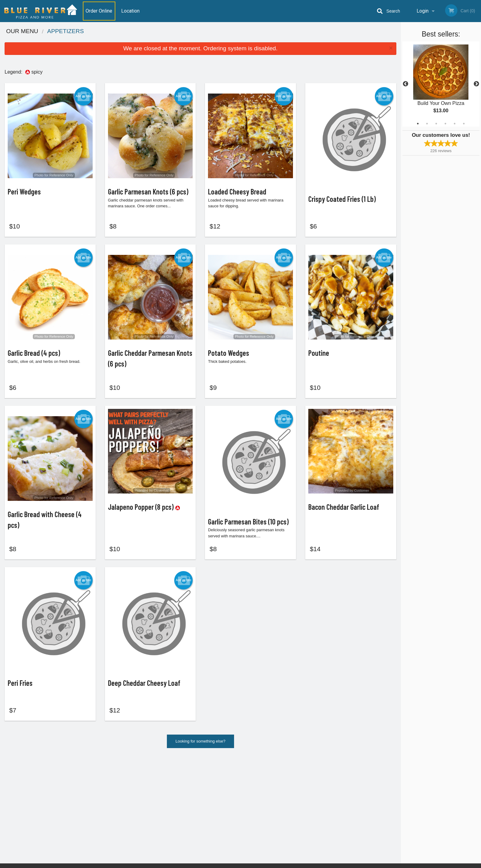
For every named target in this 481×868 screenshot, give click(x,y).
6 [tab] (464, 124)
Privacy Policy (283, 808)
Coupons (278, 786)
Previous (406, 84)
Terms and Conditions (290, 801)
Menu (225, 786)
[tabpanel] (441, 84)
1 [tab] (418, 124)
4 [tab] (445, 124)
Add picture (83, 96)
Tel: (338, 801)
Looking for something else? (200, 751)
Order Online (99, 11)
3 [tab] (436, 124)
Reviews (278, 794)
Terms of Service (251, 864)
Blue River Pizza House (124, 778)
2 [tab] (427, 124)
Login (423, 11)
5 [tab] (455, 124)
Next (476, 84)
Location (130, 11)
